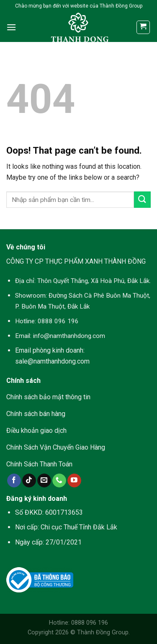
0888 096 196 (58, 321)
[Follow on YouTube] (74, 481)
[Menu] (11, 27)
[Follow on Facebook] (14, 481)
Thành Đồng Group (103, 632)
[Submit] (142, 200)
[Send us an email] (44, 481)
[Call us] (59, 481)
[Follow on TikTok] (29, 481)
